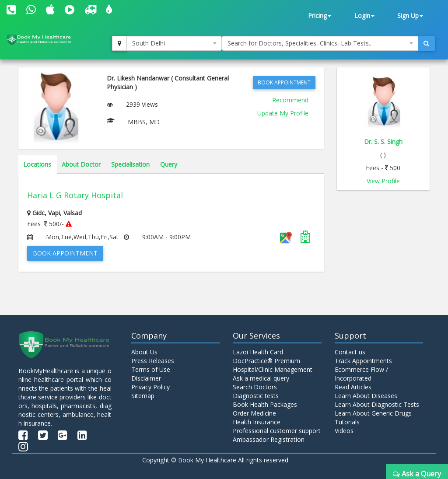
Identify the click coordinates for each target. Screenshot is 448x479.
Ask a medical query (261, 378)
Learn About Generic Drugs (373, 413)
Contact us (350, 352)
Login (364, 16)
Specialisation (130, 164)
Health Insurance (257, 422)
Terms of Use (151, 369)
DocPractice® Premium (266, 361)
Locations (37, 164)
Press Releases (153, 361)
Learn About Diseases (366, 396)
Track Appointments (363, 361)
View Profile (383, 181)
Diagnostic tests (256, 396)
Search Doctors (255, 387)
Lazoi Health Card (258, 352)
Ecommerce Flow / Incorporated (361, 374)
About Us (144, 352)
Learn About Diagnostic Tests (377, 404)
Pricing (320, 16)
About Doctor (81, 164)
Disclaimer (146, 378)
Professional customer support (277, 431)
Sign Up (410, 16)
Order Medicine (254, 413)
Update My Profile (283, 113)
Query (169, 164)
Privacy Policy (150, 387)
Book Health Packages (265, 404)
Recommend (290, 100)
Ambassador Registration (269, 439)
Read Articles (353, 387)
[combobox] (174, 43)
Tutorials (347, 422)
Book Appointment (284, 82)
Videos (344, 431)
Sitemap (143, 396)
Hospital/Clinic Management (273, 369)
